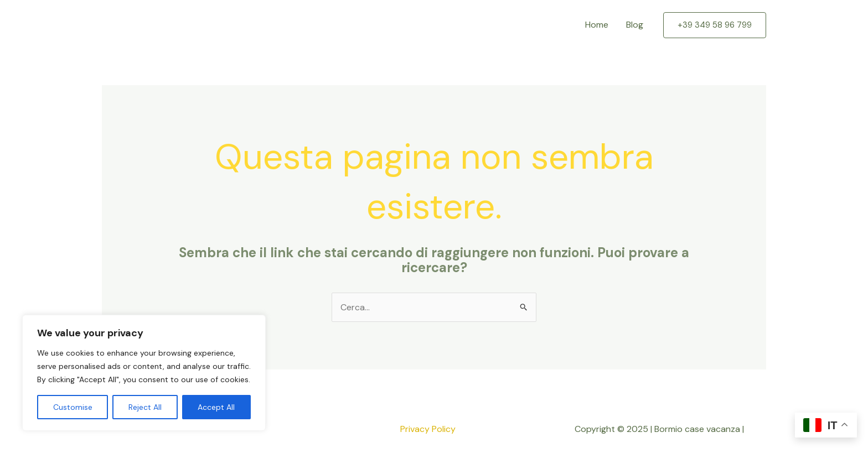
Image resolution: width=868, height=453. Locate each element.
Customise (73, 407)
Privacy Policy (428, 429)
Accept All (216, 407)
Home (597, 25)
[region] (144, 373)
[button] (715, 25)
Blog (635, 25)
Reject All (145, 407)
